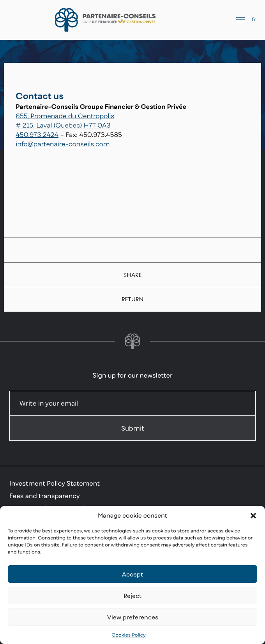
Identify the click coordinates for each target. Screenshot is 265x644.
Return (132, 299)
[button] (253, 516)
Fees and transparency (45, 496)
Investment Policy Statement (55, 483)
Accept (132, 574)
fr (254, 19)
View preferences (133, 617)
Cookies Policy (128, 635)
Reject (132, 596)
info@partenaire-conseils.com (63, 144)
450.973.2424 (37, 135)
